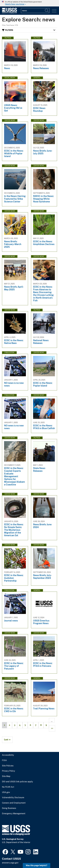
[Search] (47, 11)
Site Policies (8, 766)
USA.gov (6, 792)
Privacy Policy (9, 771)
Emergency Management (14, 814)
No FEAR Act (8, 787)
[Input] (35, 11)
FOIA (4, 760)
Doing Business (9, 808)
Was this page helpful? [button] (37, 865)
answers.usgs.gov (10, 863)
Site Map (6, 776)
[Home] (9, 13)
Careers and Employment (14, 803)
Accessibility (8, 755)
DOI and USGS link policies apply (17, 782)
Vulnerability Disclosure (13, 798)
